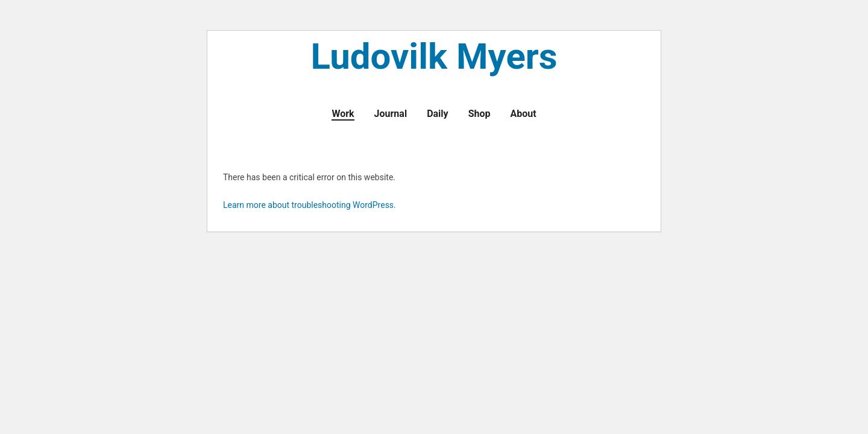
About (523, 114)
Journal (391, 114)
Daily (437, 114)
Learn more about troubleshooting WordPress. (310, 205)
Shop (480, 114)
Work (343, 114)
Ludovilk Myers (434, 58)
